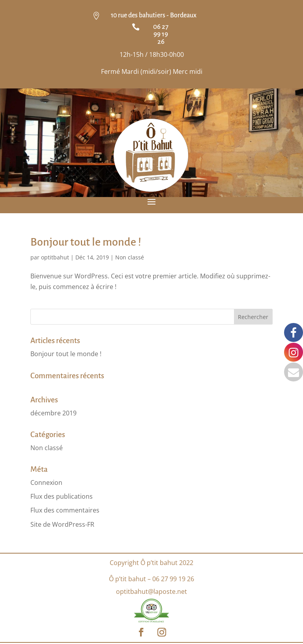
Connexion (46, 483)
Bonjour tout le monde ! (86, 242)
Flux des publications (62, 496)
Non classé (130, 257)
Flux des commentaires (65, 510)
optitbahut (55, 257)
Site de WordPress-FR (62, 524)
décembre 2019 (53, 413)
